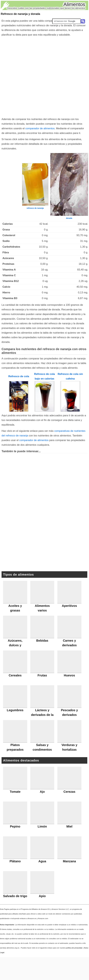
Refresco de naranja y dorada (20, 14)
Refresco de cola (19, 376)
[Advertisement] (38, 76)
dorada (69, 218)
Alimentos (74, 4)
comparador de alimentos (40, 128)
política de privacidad (74, 948)
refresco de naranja (35, 208)
